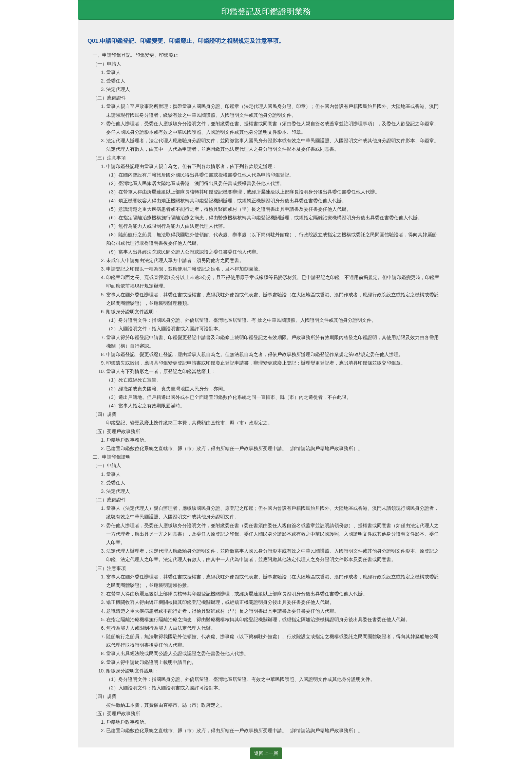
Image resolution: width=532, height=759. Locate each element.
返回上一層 (266, 753)
